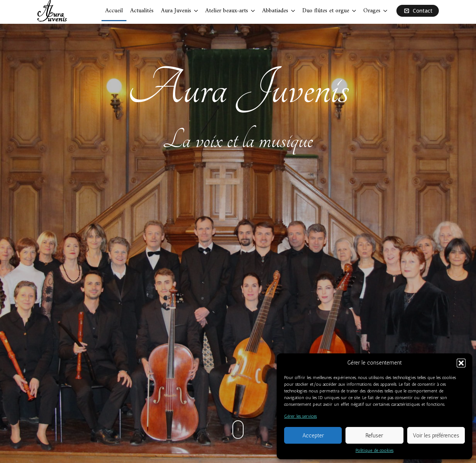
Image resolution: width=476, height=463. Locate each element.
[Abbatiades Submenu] (293, 11)
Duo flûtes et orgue (326, 11)
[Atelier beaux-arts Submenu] (253, 11)
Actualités (142, 11)
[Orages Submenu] (386, 11)
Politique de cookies (374, 450)
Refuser (374, 436)
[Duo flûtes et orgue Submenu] (354, 11)
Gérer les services (300, 416)
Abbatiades (275, 11)
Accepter (313, 436)
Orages (372, 11)
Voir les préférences (436, 436)
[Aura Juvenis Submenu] (196, 11)
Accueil (114, 11)
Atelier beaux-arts (227, 11)
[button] (461, 363)
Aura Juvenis (176, 11)
